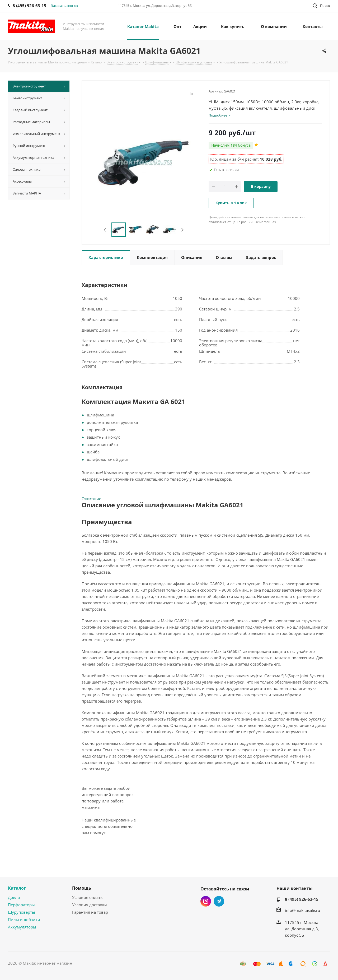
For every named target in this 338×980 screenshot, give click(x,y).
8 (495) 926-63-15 (302, 899)
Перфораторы (21, 905)
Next (182, 230)
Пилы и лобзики (24, 919)
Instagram (206, 901)
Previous (105, 230)
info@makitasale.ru (302, 910)
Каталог (17, 888)
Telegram (219, 901)
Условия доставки (90, 905)
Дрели (14, 897)
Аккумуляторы (22, 927)
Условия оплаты (88, 897)
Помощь (82, 888)
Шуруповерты (22, 912)
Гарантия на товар (90, 912)
